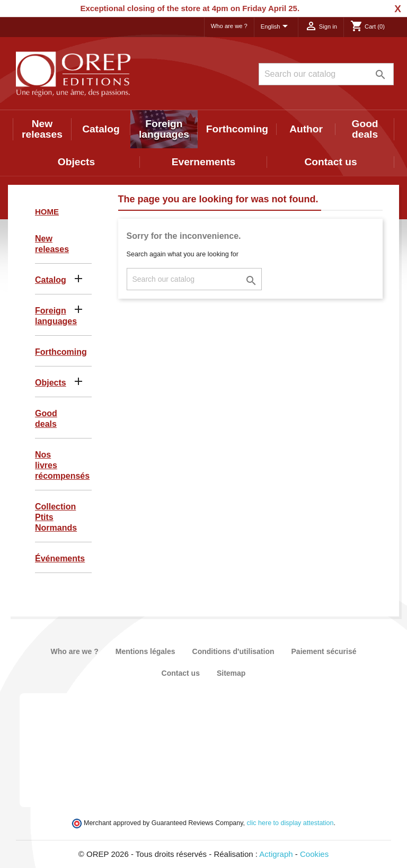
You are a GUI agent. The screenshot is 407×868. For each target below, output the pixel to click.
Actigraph (276, 854)
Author (306, 129)
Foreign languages (164, 129)
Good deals (365, 129)
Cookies (314, 854)
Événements (60, 558)
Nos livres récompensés (62, 465)
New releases (42, 129)
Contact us (330, 162)
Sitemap (231, 673)
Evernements (204, 162)
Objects (76, 162)
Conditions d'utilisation (233, 651)
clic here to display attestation (290, 823)
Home (47, 212)
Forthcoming (237, 129)
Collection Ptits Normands (56, 517)
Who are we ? (229, 26)
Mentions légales (145, 651)
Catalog (101, 129)
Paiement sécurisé (324, 651)
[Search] (326, 74)
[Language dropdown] (276, 27)
